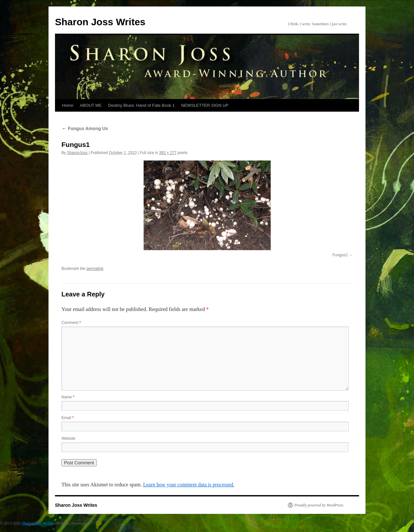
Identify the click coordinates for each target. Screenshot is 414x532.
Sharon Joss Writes (100, 22)
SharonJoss (77, 153)
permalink (95, 269)
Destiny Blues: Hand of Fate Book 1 (141, 105)
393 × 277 (168, 153)
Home (68, 105)
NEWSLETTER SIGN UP (205, 105)
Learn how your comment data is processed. (189, 485)
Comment (71, 323)
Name (68, 397)
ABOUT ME (91, 105)
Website (68, 438)
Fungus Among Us (85, 128)
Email (68, 418)
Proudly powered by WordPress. (319, 505)
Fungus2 (340, 255)
